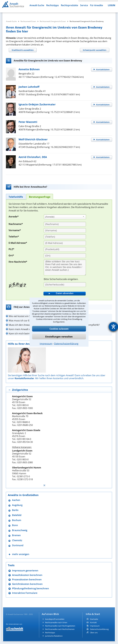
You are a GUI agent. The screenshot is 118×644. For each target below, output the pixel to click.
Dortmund (18, 545)
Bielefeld (17, 515)
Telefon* (14, 237)
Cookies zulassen (59, 329)
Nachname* (16, 224)
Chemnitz (17, 540)
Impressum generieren (25, 570)
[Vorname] (65, 230)
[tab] (23, 50)
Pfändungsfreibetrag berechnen (31, 588)
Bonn (15, 525)
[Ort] (65, 256)
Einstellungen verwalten (59, 336)
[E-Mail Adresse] (65, 243)
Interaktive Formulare (25, 593)
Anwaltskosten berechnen (27, 575)
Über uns (94, 633)
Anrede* (14, 217)
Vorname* (15, 230)
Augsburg (17, 505)
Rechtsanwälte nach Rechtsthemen (60, 629)
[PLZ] (65, 249)
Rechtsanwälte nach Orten (56, 622)
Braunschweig (20, 530)
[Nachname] (65, 224)
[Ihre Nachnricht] (65, 268)
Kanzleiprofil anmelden (55, 619)
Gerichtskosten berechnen (27, 584)
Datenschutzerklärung (66, 343)
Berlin (15, 510)
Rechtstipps (53, 5)
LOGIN (112, 5)
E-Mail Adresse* (18, 243)
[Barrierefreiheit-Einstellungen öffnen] (113, 327)
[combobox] (65, 217)
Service (84, 5)
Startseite (94, 619)
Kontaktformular (24, 378)
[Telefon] (65, 237)
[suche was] (23, 14)
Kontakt (93, 622)
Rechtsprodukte (69, 5)
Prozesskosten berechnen (27, 579)
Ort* (11, 255)
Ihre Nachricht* (18, 262)
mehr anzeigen (21, 554)
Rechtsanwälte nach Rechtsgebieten (60, 626)
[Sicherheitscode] (65, 285)
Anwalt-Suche (37, 5)
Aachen (16, 500)
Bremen (16, 535)
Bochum (17, 520)
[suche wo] (65, 14)
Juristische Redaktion (54, 636)
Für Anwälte (96, 5)
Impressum (46, 343)
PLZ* (11, 249)
